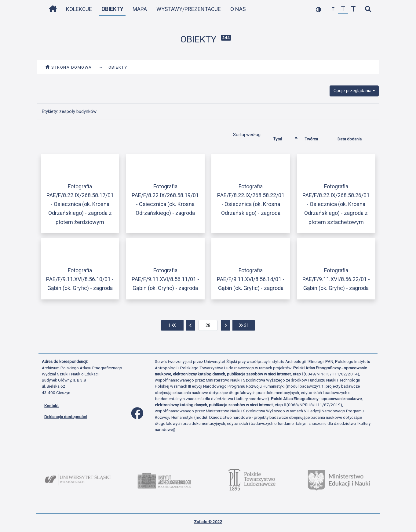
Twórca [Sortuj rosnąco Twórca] (316, 138)
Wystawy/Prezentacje (189, 9)
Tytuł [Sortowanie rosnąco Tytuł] (283, 138)
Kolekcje (79, 9)
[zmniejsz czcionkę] (333, 9)
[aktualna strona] (208, 325)
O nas (238, 9)
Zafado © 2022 (208, 522)
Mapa (140, 9)
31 (247, 325)
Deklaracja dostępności (66, 417)
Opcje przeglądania (352, 91)
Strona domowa (69, 67)
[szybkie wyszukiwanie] (368, 9)
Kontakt (51, 406)
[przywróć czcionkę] (343, 9)
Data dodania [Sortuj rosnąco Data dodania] (355, 138)
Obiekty (112, 9)
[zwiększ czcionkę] (353, 9)
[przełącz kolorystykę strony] (318, 9)
